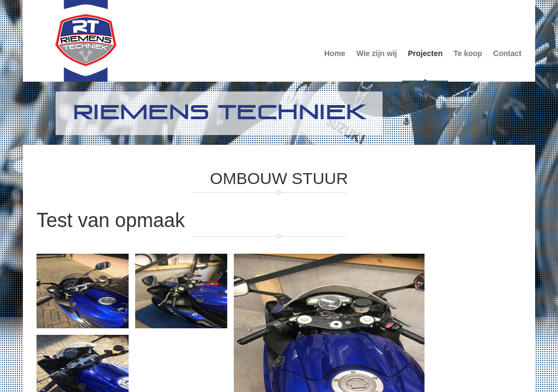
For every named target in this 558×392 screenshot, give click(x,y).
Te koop (468, 53)
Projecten (425, 53)
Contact (507, 53)
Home (335, 53)
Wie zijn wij (377, 53)
